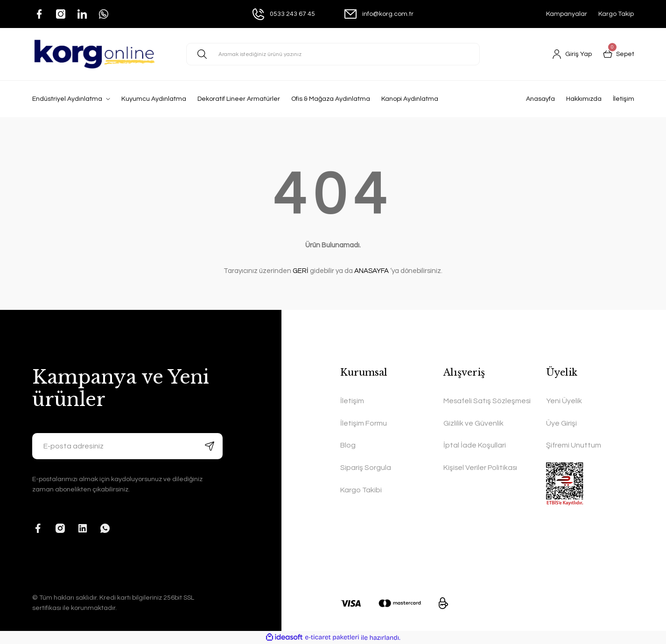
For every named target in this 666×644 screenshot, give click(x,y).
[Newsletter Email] (128, 446)
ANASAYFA (372, 271)
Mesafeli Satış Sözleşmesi (467, 407)
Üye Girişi (561, 424)
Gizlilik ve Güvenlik (473, 435)
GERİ (301, 271)
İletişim (624, 99)
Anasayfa (540, 99)
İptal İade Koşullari (475, 457)
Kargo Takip (616, 14)
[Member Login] (572, 54)
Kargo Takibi (361, 491)
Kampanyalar (567, 14)
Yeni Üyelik (564, 401)
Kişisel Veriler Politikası (481, 480)
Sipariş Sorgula (366, 469)
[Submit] (210, 446)
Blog (348, 446)
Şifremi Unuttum (574, 446)
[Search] (333, 54)
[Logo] (95, 54)
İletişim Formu (364, 424)
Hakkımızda (584, 99)
